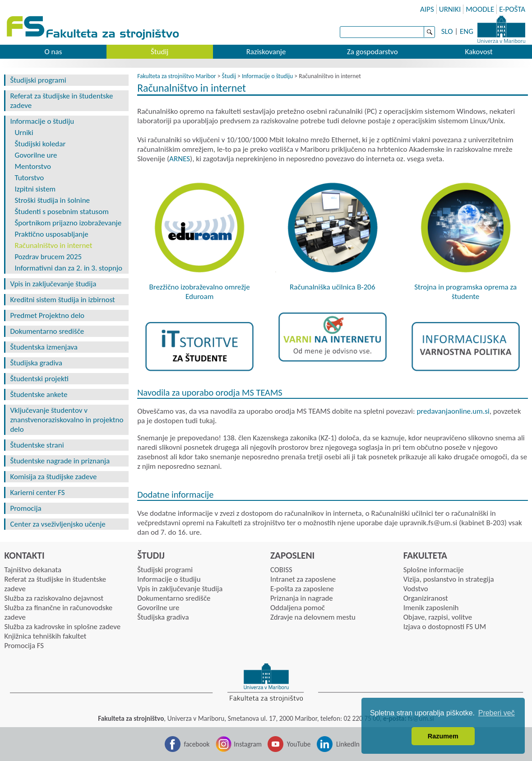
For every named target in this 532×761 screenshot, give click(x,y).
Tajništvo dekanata (33, 570)
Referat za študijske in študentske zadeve (61, 101)
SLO (447, 31)
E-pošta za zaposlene (302, 589)
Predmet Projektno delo (47, 315)
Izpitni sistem (35, 189)
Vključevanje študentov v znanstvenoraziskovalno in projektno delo (67, 420)
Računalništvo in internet (53, 245)
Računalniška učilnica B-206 (332, 287)
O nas (53, 52)
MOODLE (480, 9)
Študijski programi (38, 80)
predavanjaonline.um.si (453, 411)
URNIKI (450, 9)
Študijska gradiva (36, 363)
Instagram (248, 744)
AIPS (427, 9)
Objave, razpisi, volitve (438, 617)
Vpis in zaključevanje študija (53, 284)
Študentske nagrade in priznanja (60, 461)
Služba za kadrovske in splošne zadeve (62, 627)
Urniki (24, 133)
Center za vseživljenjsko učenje (58, 524)
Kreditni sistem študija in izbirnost (62, 300)
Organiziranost (426, 598)
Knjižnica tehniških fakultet (45, 636)
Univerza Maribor (501, 29)
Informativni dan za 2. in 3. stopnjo (68, 268)
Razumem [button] (443, 736)
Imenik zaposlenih (431, 608)
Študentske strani (37, 445)
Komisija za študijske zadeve (53, 477)
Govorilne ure (36, 155)
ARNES (180, 159)
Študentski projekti (39, 379)
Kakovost (479, 52)
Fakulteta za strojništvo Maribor (176, 76)
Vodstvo (416, 589)
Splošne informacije (434, 570)
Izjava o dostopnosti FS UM (445, 627)
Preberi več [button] (497, 713)
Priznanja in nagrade (302, 598)
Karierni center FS (37, 493)
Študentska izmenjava (44, 347)
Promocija (25, 508)
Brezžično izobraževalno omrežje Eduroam (200, 292)
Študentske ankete (39, 395)
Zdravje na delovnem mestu (313, 617)
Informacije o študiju (42, 121)
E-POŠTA (512, 9)
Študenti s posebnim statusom (61, 212)
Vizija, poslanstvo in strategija (449, 579)
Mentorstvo (33, 166)
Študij (160, 52)
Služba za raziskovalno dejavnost (54, 598)
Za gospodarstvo (372, 52)
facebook (197, 744)
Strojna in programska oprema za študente (465, 292)
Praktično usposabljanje (51, 234)
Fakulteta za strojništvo (94, 28)
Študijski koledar (40, 144)
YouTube (299, 744)
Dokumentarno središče (47, 331)
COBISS (281, 570)
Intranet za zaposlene (303, 579)
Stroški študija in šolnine (52, 200)
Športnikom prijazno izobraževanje (68, 223)
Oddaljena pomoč (298, 608)
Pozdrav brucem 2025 (48, 257)
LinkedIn (348, 744)
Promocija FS (24, 646)
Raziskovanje (266, 52)
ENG (467, 31)
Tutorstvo (29, 178)
